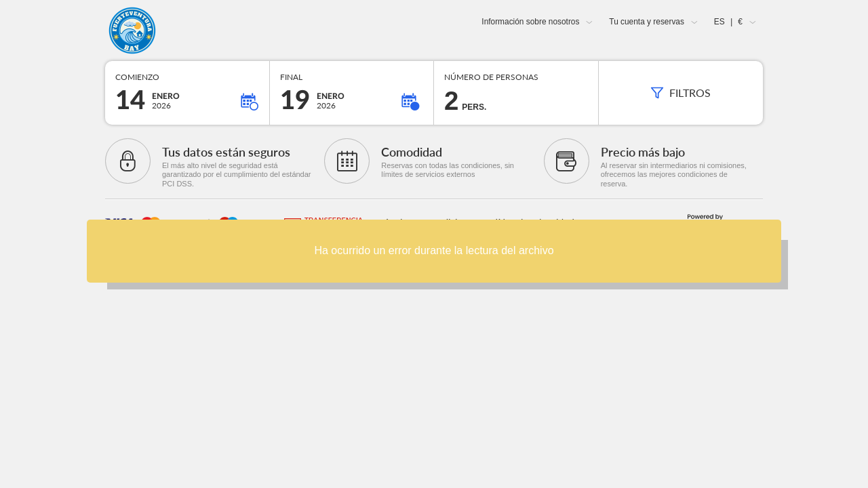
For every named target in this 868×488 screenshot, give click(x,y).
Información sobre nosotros (530, 22)
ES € (728, 22)
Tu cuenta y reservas (647, 22)
